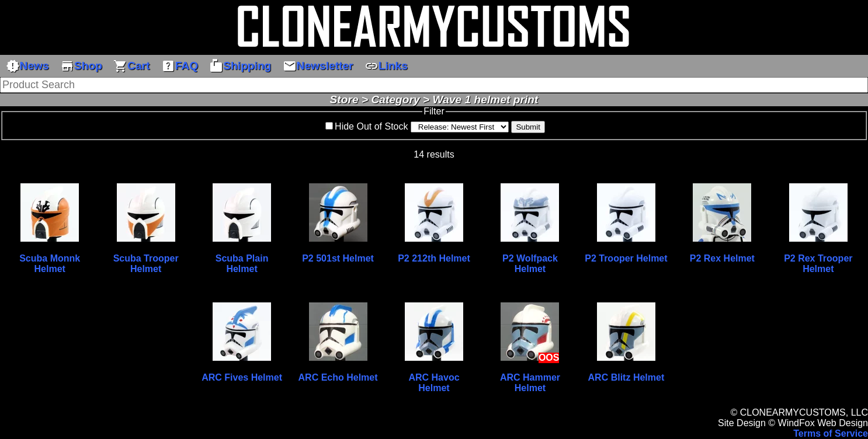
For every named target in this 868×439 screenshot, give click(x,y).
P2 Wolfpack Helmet (530, 264)
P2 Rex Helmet (722, 258)
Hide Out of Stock (371, 126)
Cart (131, 66)
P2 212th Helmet (434, 258)
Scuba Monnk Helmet (50, 264)
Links (386, 66)
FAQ (180, 66)
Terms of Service (831, 433)
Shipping (240, 66)
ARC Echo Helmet (338, 377)
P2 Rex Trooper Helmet (818, 264)
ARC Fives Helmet (242, 377)
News (27, 66)
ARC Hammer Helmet (530, 383)
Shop (81, 66)
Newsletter (318, 66)
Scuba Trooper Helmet (146, 264)
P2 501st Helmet (338, 258)
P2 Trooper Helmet (626, 258)
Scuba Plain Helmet (242, 264)
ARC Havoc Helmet (434, 383)
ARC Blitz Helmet (626, 377)
